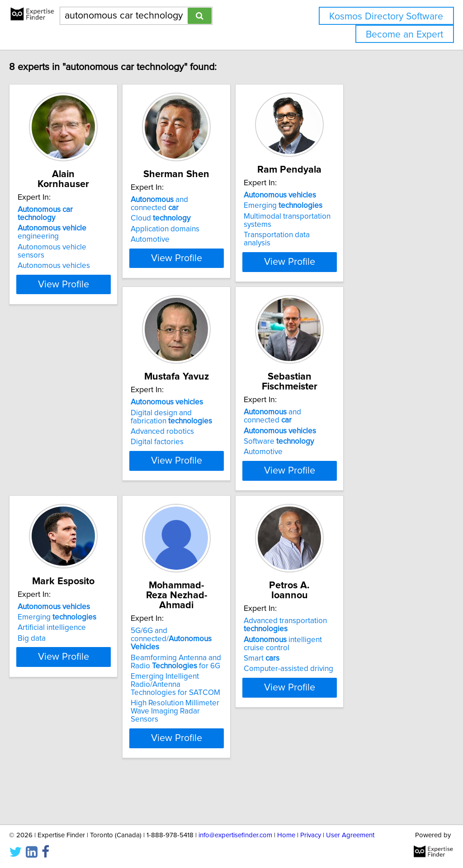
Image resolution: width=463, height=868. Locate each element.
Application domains (207, 231)
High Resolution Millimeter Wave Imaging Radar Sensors (91, 760)
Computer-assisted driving (217, 740)
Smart (190, 730)
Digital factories (63, 491)
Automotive (192, 241)
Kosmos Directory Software (386, 16)
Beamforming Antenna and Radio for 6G (92, 715)
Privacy (311, 835)
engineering (92, 220)
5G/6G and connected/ (92, 696)
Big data (322, 478)
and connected (226, 210)
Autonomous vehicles (73, 241)
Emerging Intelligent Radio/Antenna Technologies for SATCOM (91, 738)
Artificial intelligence (342, 468)
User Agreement (350, 835)
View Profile (94, 300)
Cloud (202, 220)
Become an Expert (404, 35)
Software (207, 472)
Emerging (347, 216)
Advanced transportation (214, 696)
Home (286, 835)
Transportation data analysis (355, 245)
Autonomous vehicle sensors (85, 231)
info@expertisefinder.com (235, 835)
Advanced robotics (68, 480)
